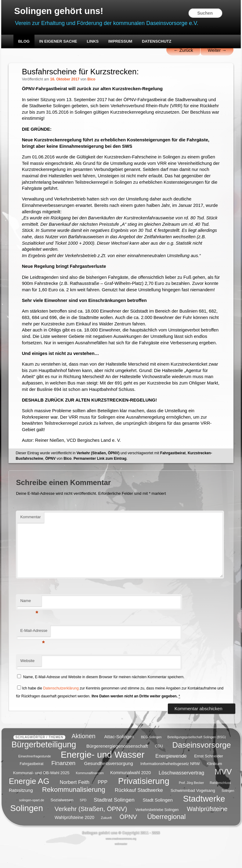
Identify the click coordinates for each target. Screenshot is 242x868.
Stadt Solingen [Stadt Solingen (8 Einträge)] (158, 819)
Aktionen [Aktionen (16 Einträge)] (84, 755)
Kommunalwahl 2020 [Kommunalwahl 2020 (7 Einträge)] (130, 792)
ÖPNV (50, 479)
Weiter (217, 51)
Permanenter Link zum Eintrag (100, 479)
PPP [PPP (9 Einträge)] (103, 801)
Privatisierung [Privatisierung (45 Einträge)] (144, 800)
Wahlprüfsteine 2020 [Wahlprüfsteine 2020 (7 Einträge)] (74, 837)
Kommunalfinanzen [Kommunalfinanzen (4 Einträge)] (90, 792)
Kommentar (31, 538)
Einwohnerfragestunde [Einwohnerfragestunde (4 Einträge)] (35, 776)
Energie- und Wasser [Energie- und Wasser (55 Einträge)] (103, 774)
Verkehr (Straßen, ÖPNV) (98, 474)
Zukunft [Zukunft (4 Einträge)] (107, 837)
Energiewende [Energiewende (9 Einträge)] (171, 775)
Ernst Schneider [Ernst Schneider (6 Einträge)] (209, 776)
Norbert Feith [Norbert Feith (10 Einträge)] (75, 801)
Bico (92, 80)
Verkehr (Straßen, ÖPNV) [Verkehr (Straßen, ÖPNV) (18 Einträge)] (91, 828)
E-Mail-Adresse (34, 653)
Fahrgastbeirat (173, 474)
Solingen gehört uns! (60, 11)
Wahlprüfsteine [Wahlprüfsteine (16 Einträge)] (207, 828)
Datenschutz (157, 42)
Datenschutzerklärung (61, 709)
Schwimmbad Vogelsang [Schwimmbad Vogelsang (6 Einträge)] (193, 810)
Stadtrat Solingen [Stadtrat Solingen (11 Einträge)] (114, 819)
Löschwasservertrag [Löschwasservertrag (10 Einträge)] (181, 792)
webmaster (121, 863)
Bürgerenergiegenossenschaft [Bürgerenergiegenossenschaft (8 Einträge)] (117, 765)
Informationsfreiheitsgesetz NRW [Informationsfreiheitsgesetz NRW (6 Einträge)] (170, 783)
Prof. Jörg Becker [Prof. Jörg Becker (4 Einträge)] (191, 802)
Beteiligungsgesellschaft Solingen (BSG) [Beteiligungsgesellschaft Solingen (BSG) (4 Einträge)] (197, 756)
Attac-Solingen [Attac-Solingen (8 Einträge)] (119, 756)
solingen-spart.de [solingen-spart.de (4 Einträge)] (32, 819)
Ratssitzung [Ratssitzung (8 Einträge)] (21, 809)
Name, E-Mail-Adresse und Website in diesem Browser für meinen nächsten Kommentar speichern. (104, 698)
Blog (24, 42)
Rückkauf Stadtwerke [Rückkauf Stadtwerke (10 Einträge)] (139, 809)
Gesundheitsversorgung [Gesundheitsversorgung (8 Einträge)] (108, 783)
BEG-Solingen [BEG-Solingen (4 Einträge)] (151, 756)
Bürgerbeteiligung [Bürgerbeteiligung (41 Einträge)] (44, 764)
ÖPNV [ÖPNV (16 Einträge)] (128, 836)
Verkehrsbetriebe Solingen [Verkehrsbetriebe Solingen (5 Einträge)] (157, 829)
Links (93, 42)
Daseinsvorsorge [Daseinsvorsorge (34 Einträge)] (201, 764)
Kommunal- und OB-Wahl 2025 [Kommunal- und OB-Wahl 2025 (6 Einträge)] (41, 792)
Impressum (120, 42)
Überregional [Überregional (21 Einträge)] (166, 836)
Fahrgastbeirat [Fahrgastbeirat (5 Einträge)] (31, 783)
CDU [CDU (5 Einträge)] (159, 765)
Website (28, 681)
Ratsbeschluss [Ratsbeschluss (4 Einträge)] (220, 802)
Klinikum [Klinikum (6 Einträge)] (214, 783)
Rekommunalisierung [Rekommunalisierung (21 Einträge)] (74, 809)
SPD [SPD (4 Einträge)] (83, 819)
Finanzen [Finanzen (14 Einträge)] (63, 782)
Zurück (182, 51)
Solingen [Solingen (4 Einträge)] (228, 810)
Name (29, 623)
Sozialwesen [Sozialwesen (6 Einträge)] (62, 819)
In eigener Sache (58, 42)
